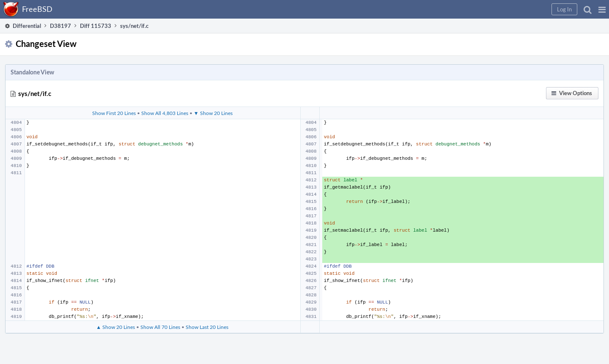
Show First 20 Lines (114, 113)
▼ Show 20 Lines (213, 113)
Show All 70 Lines (160, 327)
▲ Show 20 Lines (115, 327)
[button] (602, 9)
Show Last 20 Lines (207, 327)
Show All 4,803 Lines (165, 113)
